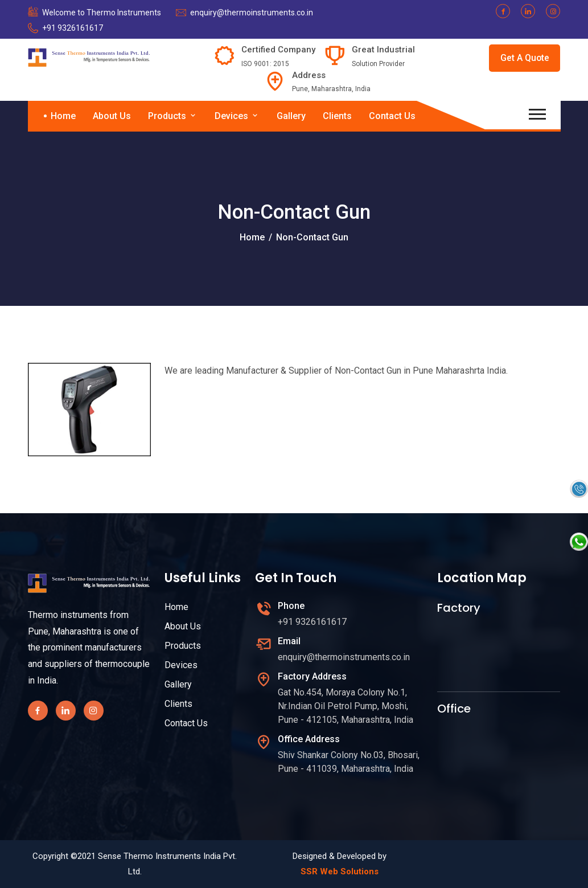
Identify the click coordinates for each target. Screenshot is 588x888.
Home (63, 116)
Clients (337, 116)
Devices (237, 116)
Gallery (291, 116)
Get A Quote (524, 58)
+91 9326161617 (73, 28)
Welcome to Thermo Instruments (102, 13)
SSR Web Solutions (340, 871)
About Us (112, 116)
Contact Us (392, 116)
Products (173, 116)
